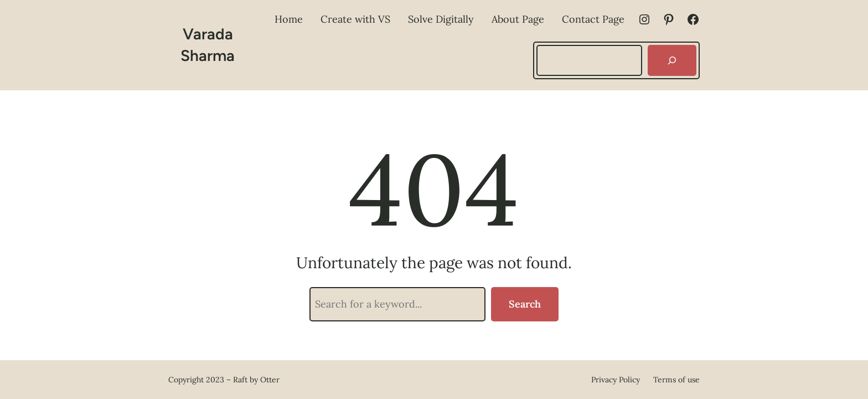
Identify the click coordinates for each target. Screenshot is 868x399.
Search (525, 304)
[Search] (672, 60)
